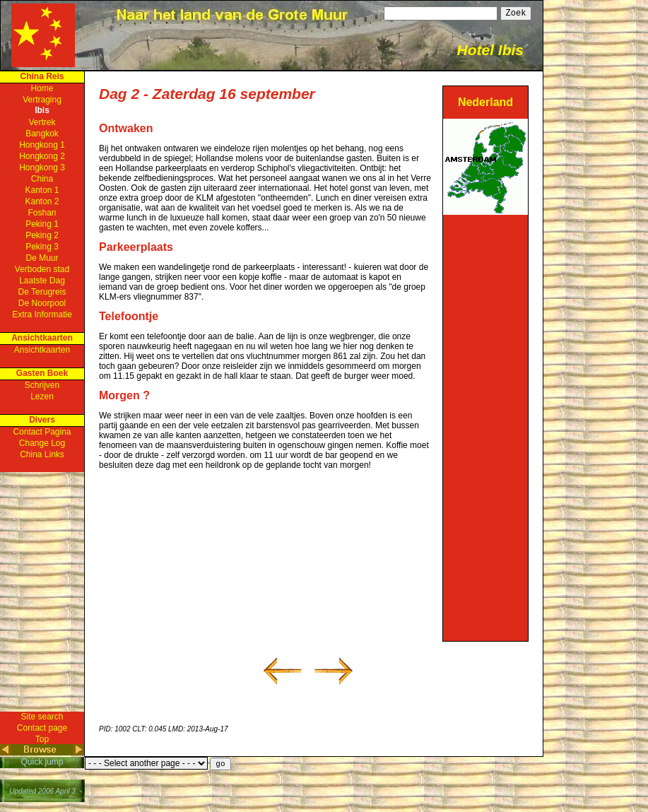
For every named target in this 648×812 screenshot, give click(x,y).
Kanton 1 (42, 190)
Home (42, 88)
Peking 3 (42, 247)
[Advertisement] (485, 427)
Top (42, 739)
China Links (42, 454)
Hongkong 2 (42, 156)
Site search (42, 717)
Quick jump (42, 762)
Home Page (43, 35)
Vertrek (42, 122)
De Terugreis (42, 292)
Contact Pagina (42, 432)
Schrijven (42, 385)
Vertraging (42, 100)
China (42, 179)
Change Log (42, 443)
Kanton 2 (42, 201)
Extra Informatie (42, 314)
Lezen (42, 396)
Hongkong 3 (42, 167)
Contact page (42, 728)
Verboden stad (42, 269)
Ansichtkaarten (42, 350)
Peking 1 (42, 224)
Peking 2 (42, 235)
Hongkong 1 (42, 145)
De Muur (42, 258)
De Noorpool (42, 303)
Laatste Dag (42, 281)
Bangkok (42, 134)
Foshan (42, 213)
